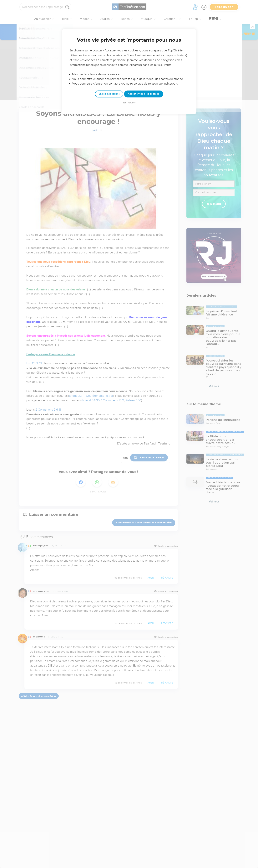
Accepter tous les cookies (144, 94)
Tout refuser (129, 103)
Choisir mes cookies (109, 94)
